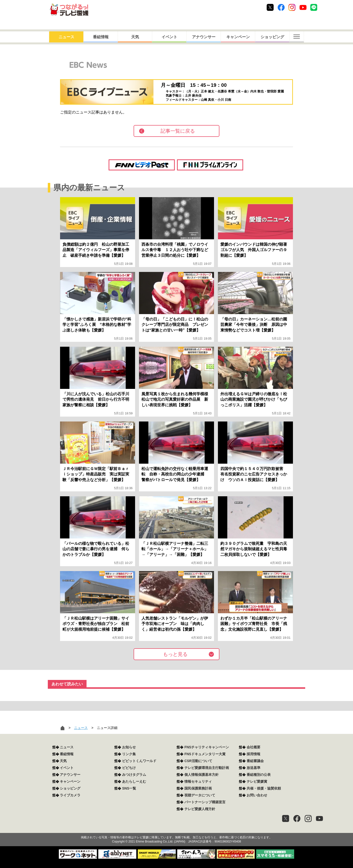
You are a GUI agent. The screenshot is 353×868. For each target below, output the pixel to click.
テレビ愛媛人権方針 (200, 809)
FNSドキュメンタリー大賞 (205, 754)
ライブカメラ (70, 795)
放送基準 (253, 768)
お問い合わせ (257, 795)
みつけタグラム (134, 775)
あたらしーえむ (134, 781)
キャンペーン (238, 37)
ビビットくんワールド (139, 761)
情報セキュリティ (198, 781)
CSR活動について (198, 761)
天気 (135, 37)
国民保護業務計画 (198, 788)
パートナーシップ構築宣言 (205, 802)
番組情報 (101, 37)
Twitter (270, 7)
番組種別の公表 (259, 775)
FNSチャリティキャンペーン (207, 747)
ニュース (66, 37)
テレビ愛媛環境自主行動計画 (207, 768)
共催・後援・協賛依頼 (264, 788)
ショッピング (272, 37)
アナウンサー (204, 37)
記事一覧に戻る (178, 131)
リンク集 (129, 754)
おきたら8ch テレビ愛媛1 (69, 10)
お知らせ (129, 747)
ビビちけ (129, 768)
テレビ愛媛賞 (257, 781)
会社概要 (253, 747)
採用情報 (253, 754)
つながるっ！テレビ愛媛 (176, 829)
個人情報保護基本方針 (202, 775)
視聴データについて (200, 795)
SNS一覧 (129, 788)
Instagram (292, 7)
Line (314, 7)
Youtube (303, 7)
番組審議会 (255, 761)
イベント (169, 37)
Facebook (281, 7)
